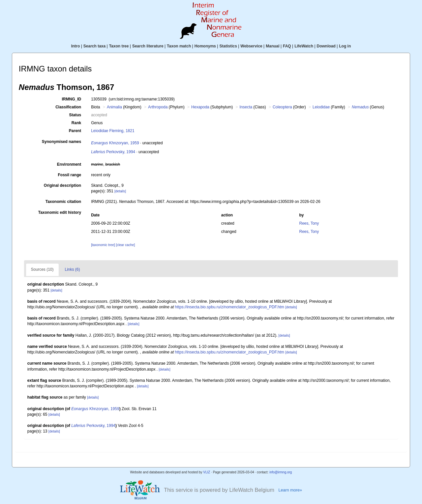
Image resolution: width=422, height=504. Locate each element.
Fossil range (70, 175)
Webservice (251, 46)
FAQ (287, 46)
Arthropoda (158, 107)
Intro (76, 46)
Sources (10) (42, 269)
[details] (120, 191)
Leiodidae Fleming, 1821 (113, 131)
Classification (68, 107)
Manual (272, 46)
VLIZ (207, 472)
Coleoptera (282, 107)
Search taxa (94, 46)
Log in (345, 46)
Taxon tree (119, 46)
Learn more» (290, 490)
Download (326, 46)
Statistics (228, 46)
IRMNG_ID (72, 99)
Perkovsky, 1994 (113, 152)
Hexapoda (200, 107)
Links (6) (73, 269)
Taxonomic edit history (60, 212)
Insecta (246, 107)
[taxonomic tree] (103, 245)
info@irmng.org (281, 472)
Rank (76, 123)
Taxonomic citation (63, 202)
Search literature (148, 46)
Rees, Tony (309, 223)
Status (75, 115)
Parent (75, 131)
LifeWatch (304, 46)
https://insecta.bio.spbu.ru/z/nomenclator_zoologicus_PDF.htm (230, 307)
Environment (69, 164)
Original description (62, 185)
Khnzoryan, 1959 (115, 143)
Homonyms (205, 46)
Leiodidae (321, 107)
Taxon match (179, 46)
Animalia (114, 107)
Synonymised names (61, 142)
